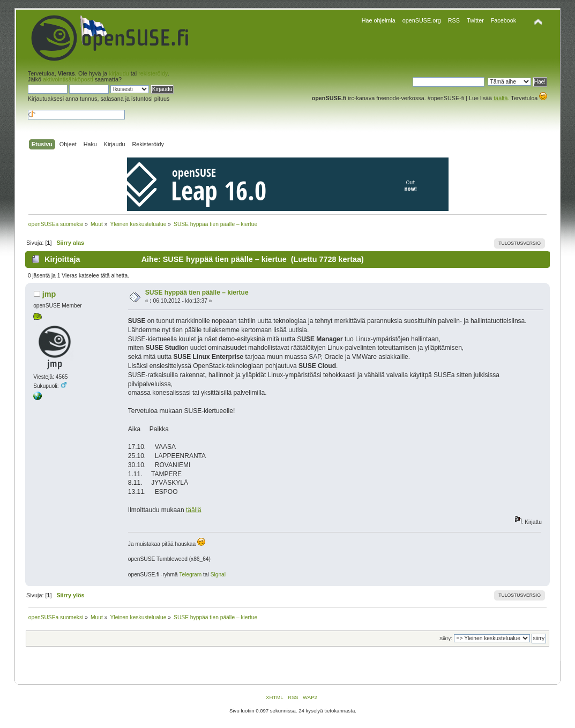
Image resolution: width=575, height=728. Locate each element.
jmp (49, 294)
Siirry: (446, 639)
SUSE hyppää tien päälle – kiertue (197, 292)
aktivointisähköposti (68, 79)
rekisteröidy (153, 73)
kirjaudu (119, 73)
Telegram (190, 575)
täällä (194, 510)
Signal (218, 575)
